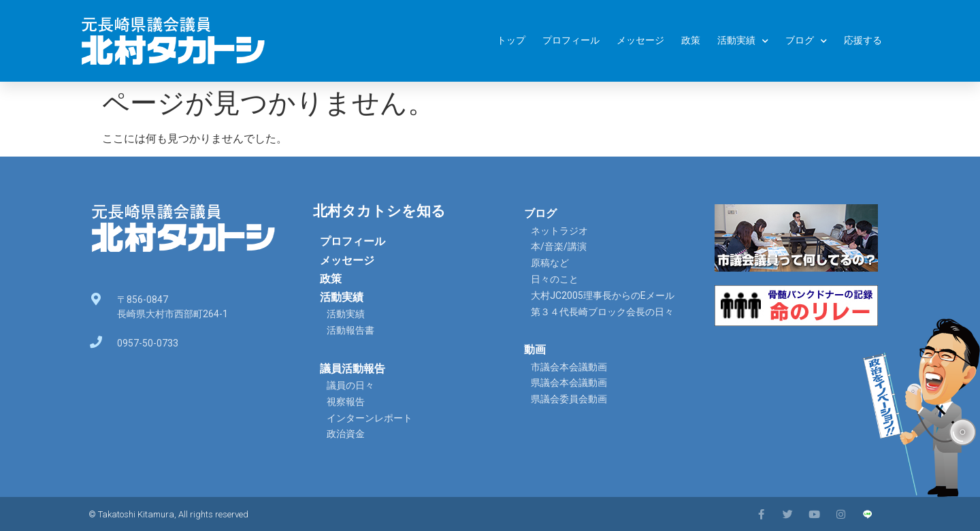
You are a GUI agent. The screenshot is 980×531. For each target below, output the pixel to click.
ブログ (806, 41)
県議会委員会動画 (569, 399)
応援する (863, 41)
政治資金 (346, 434)
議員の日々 (350, 385)
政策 (691, 41)
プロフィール (571, 41)
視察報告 (346, 402)
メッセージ (640, 41)
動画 (535, 350)
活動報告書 (350, 330)
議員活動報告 (353, 369)
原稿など (550, 263)
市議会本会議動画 (569, 367)
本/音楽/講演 (559, 246)
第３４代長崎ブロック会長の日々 (602, 312)
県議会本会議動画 (569, 383)
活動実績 (743, 41)
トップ (511, 41)
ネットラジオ (559, 231)
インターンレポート (370, 418)
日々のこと (555, 279)
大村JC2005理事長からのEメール (603, 295)
